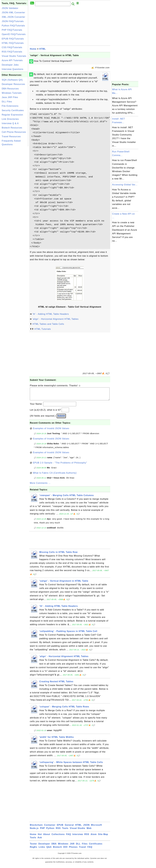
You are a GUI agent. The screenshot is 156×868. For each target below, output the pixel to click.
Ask (40, 840)
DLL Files (7, 102)
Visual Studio (78, 831)
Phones (73, 850)
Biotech (58, 850)
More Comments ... (40, 486)
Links (42, 850)
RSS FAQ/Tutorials (12, 52)
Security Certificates (13, 110)
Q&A (49, 850)
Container (50, 828)
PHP (42, 831)
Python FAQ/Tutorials (13, 26)
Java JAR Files (10, 97)
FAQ (68, 837)
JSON (86, 828)
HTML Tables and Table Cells (48, 324)
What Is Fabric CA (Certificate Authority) (55, 476)
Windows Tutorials (12, 93)
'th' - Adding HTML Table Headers (51, 314)
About (47, 837)
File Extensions (10, 106)
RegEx (34, 850)
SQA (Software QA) (12, 80)
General (69, 828)
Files (85, 846)
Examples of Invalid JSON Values (51, 431)
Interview (78, 837)
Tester (33, 846)
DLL (78, 846)
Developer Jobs (10, 65)
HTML (43, 49)
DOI (65, 850)
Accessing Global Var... (125, 185)
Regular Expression (12, 115)
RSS (58, 831)
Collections (58, 837)
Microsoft (97, 828)
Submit (61, 419)
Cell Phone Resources (14, 132)
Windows (63, 846)
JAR (72, 846)
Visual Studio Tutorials (14, 56)
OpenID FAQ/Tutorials (14, 34)
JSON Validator (10, 8)
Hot (40, 837)
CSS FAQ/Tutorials (12, 47)
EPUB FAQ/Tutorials (13, 39)
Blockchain (36, 828)
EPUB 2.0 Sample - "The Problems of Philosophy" (60, 465)
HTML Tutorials (43, 329)
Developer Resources (13, 84)
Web (89, 831)
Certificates (96, 846)
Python (50, 831)
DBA (54, 846)
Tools (65, 831)
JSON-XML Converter (13, 13)
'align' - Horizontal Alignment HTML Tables (55, 319)
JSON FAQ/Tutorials (13, 21)
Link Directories (10, 119)
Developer (44, 846)
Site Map (103, 837)
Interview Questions (13, 69)
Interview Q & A (10, 123)
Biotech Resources (12, 128)
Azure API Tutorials (12, 60)
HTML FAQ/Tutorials (13, 43)
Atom (94, 837)
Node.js (34, 831)
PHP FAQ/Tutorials (12, 30)
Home (33, 49)
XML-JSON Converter (14, 17)
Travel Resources (11, 136)
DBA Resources (10, 89)
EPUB (60, 828)
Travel (83, 850)
